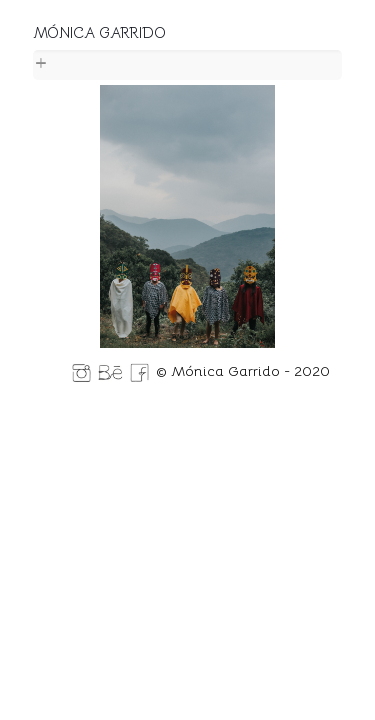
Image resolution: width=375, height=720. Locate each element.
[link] (187, 65)
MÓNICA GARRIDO (99, 32)
